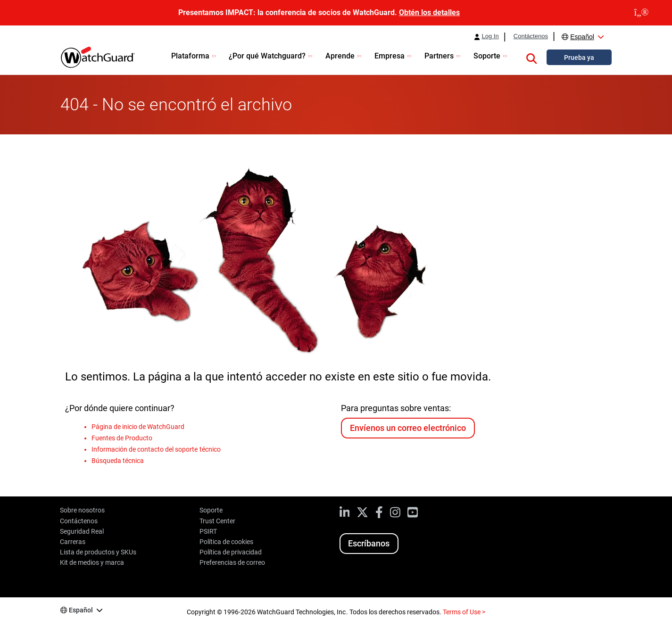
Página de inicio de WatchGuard (138, 427)
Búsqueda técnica (118, 461)
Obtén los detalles (429, 12)
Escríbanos (369, 543)
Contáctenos (531, 36)
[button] (531, 57)
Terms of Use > (464, 612)
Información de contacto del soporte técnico (156, 449)
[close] (641, 13)
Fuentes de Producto (122, 438)
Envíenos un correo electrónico (408, 428)
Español (582, 37)
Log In (490, 36)
